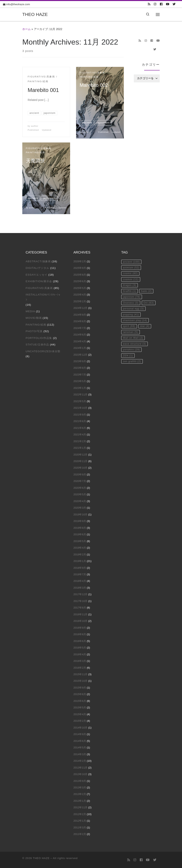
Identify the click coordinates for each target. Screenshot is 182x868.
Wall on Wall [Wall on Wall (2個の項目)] (134, 358)
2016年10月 (81, 621)
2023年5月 (80, 381)
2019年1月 (80, 561)
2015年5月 (80, 708)
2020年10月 (81, 468)
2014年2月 (80, 761)
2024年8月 (80, 321)
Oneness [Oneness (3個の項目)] (132, 313)
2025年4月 (80, 295)
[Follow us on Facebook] (161, 4)
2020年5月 (80, 494)
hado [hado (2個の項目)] (129, 300)
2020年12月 (81, 455)
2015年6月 (80, 701)
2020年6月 (80, 488)
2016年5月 (80, 648)
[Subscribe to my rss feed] (149, 4)
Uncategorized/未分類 (43, 351)
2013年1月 (80, 801)
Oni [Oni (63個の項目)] (129, 319)
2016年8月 (80, 634)
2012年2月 (80, 814)
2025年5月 (80, 288)
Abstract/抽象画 (38, 261)
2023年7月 (80, 375)
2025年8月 (80, 275)
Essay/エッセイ (37, 275)
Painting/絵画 (36, 325)
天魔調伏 (37, 162)
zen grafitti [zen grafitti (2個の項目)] (133, 383)
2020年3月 (80, 508)
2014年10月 (81, 728)
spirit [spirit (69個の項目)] (130, 345)
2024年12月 (81, 308)
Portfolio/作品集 (39, 338)
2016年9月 (80, 628)
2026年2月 (80, 261)
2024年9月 (80, 315)
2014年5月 (80, 748)
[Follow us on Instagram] (155, 4)
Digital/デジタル (38, 268)
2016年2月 (80, 668)
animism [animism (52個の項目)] (132, 268)
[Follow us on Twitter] (174, 4)
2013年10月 (81, 774)
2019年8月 (80, 528)
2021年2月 (80, 441)
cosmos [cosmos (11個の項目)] (132, 281)
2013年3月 (80, 788)
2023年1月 (80, 388)
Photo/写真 (34, 331)
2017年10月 (81, 601)
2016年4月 (80, 654)
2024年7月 (80, 328)
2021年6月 (80, 428)
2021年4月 (80, 434)
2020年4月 (80, 501)
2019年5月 (80, 541)
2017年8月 (80, 608)
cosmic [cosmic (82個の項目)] (131, 275)
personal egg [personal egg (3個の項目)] (134, 326)
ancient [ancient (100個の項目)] (132, 262)
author (35, 126)
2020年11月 (81, 461)
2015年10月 (81, 681)
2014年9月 (80, 734)
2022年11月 (81, 395)
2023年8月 (80, 368)
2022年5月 (80, 401)
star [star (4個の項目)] (147, 345)
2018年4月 (80, 581)
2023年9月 (80, 361)
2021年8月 (80, 421)
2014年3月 (80, 754)
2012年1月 (80, 821)
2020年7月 (80, 481)
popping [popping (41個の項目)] (132, 332)
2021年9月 (80, 415)
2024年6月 (80, 335)
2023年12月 (81, 355)
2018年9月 (80, 568)
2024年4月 (80, 341)
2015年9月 (80, 688)
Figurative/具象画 (39, 288)
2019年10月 (81, 514)
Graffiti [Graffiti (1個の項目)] (130, 294)
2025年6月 (80, 281)
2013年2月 (80, 794)
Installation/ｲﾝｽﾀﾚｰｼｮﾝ (43, 297)
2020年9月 (80, 474)
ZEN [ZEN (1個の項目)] (128, 377)
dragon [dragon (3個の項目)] (130, 288)
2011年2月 (80, 834)
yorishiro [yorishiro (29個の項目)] (132, 371)
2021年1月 (80, 448)
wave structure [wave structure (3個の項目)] (136, 364)
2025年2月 (80, 301)
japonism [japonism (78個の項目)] (132, 307)
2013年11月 (81, 768)
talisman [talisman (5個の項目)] (131, 351)
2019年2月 (80, 554)
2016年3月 (80, 661)
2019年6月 (80, 534)
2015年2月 (80, 721)
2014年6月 (80, 741)
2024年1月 (80, 348)
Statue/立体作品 (37, 345)
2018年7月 (80, 574)
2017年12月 (81, 594)
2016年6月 (80, 641)
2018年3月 (80, 588)
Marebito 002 (95, 87)
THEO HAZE (41, 858)
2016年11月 (81, 614)
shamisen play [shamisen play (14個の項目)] (136, 339)
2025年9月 (80, 268)
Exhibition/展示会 (39, 281)
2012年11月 (81, 807)
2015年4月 (80, 714)
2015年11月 (81, 674)
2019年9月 (80, 521)
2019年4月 (80, 548)
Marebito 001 (43, 90)
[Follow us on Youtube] (168, 4)
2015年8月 (80, 694)
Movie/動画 (34, 318)
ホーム (26, 29)
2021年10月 (81, 408)
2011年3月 (80, 828)
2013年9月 (80, 781)
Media (30, 311)
